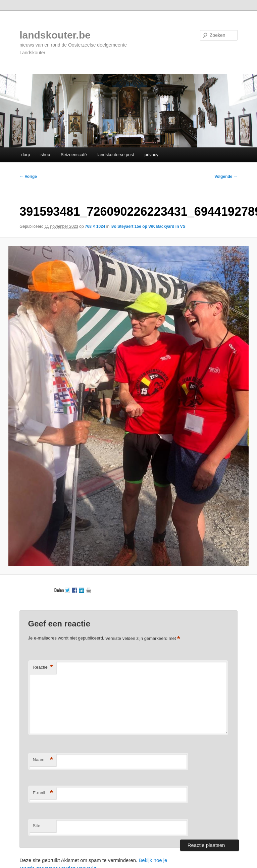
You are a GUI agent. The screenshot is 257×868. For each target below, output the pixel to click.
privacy (151, 155)
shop (45, 155)
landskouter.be (55, 35)
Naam (43, 760)
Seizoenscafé (74, 155)
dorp (25, 155)
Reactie (43, 667)
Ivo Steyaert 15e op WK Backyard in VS (148, 226)
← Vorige (28, 177)
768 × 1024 (95, 226)
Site (37, 826)
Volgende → (226, 177)
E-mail (43, 793)
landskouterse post (116, 155)
